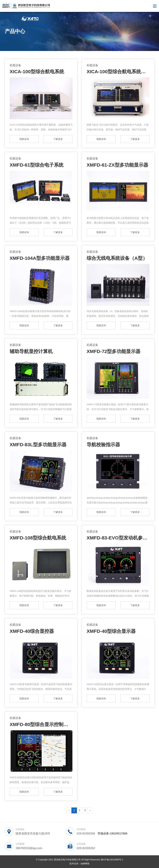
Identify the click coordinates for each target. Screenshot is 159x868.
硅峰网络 (85, 864)
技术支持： (75, 864)
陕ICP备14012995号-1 (112, 860)
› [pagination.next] (90, 810)
